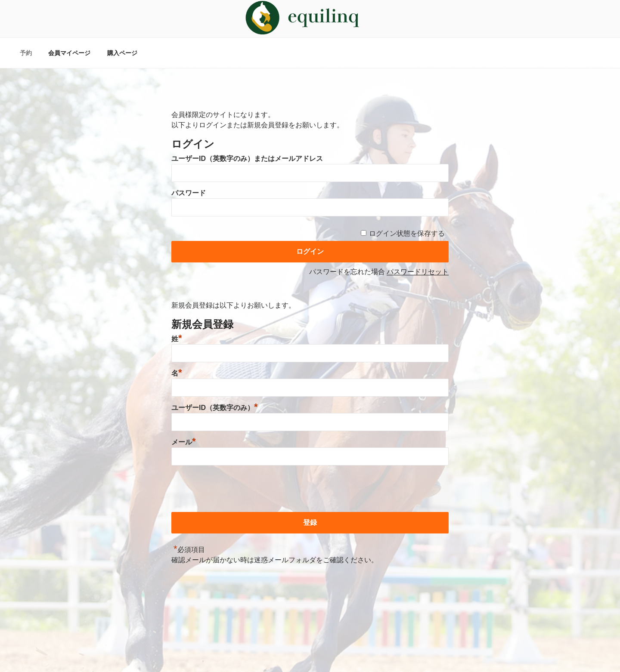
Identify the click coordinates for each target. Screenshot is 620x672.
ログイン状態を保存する (407, 233)
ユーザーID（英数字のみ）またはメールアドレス (247, 159)
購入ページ (122, 53)
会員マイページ (69, 53)
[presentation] (237, 490)
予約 (26, 53)
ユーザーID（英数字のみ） (215, 408)
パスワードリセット (418, 272)
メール (184, 442)
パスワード (189, 193)
